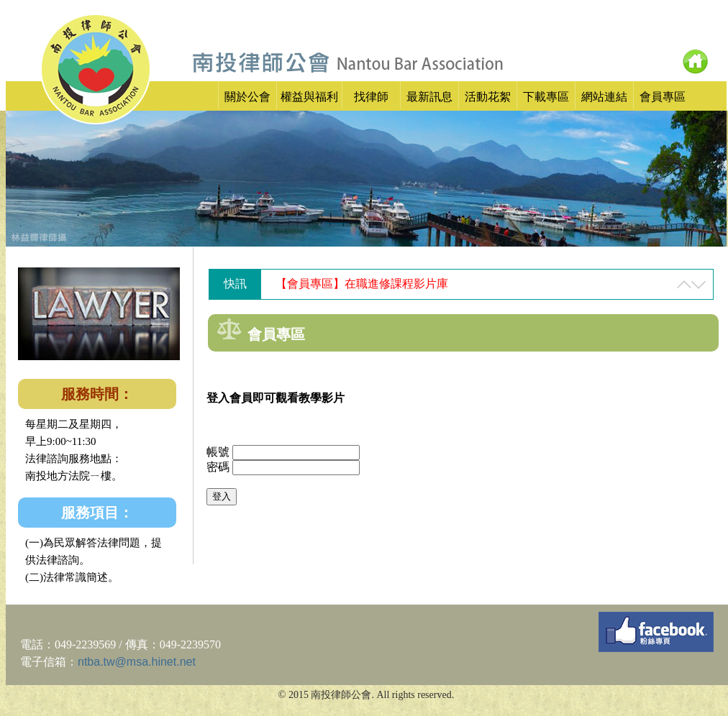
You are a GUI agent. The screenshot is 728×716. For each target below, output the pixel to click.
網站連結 (604, 97)
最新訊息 (429, 97)
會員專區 (663, 97)
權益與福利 (309, 97)
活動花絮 (488, 97)
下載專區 (546, 97)
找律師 (371, 97)
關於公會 (247, 97)
